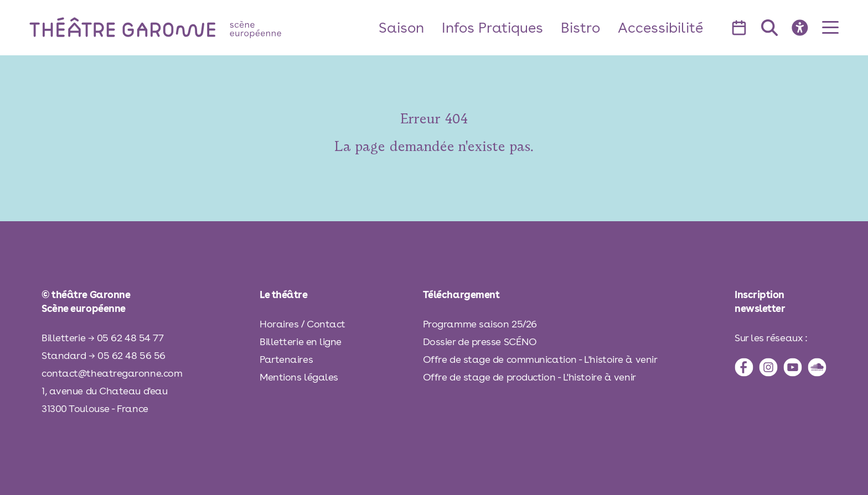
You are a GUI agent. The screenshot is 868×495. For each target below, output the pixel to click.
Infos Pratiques (492, 27)
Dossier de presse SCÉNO (480, 342)
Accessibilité (660, 27)
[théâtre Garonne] (171, 27)
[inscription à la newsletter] (781, 301)
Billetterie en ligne (301, 342)
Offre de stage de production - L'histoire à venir (529, 377)
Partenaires (286, 359)
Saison (401, 27)
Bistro (580, 27)
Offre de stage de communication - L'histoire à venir (540, 359)
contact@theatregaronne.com (112, 373)
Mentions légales (299, 377)
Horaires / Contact (303, 324)
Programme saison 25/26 (480, 324)
